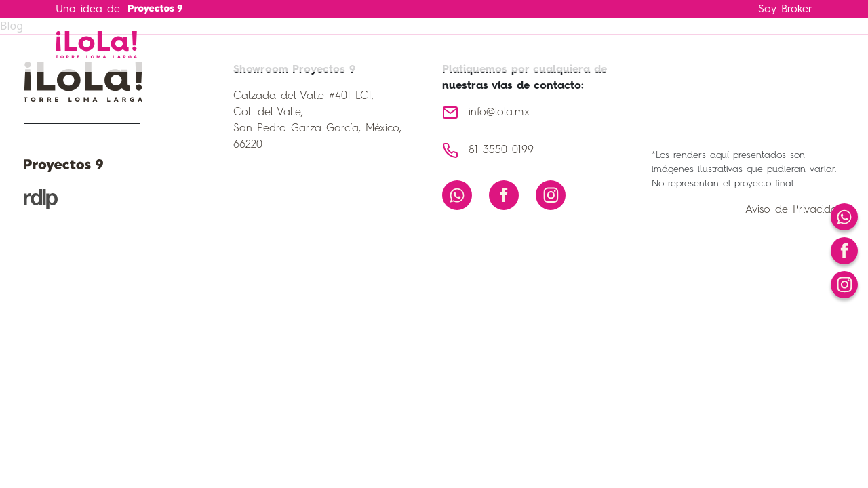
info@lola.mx (499, 113)
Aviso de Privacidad (795, 210)
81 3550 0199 (501, 150)
